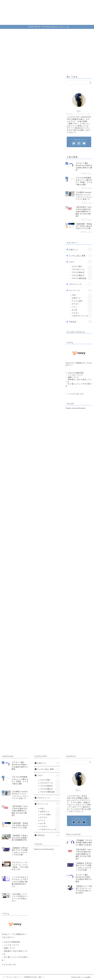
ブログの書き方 (82, 275)
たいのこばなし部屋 (80, 256)
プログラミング (80, 284)
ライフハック (45, 4)
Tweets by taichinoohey (75, 408)
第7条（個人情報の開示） (25, 159)
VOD (82, 295)
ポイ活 (82, 310)
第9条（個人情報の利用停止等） (28, 169)
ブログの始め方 (82, 272)
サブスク (82, 304)
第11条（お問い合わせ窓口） (27, 179)
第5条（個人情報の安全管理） (27, 150)
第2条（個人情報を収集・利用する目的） (32, 135)
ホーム (9, 3)
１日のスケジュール (82, 316)
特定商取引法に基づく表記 (33, 977)
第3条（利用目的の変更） (25, 140)
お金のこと (33, 3)
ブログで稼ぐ (82, 267)
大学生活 (80, 322)
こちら (81, 394)
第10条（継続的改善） (24, 174)
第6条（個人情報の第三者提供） (28, 155)
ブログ (21, 3)
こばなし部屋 (69, 4)
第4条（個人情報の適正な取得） (28, 145)
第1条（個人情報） (22, 130)
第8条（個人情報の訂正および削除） (30, 164)
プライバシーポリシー (13, 977)
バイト (82, 307)
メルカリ (82, 313)
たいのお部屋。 (47, 15)
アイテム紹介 (82, 301)
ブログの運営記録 (82, 278)
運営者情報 (57, 3)
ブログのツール (82, 269)
